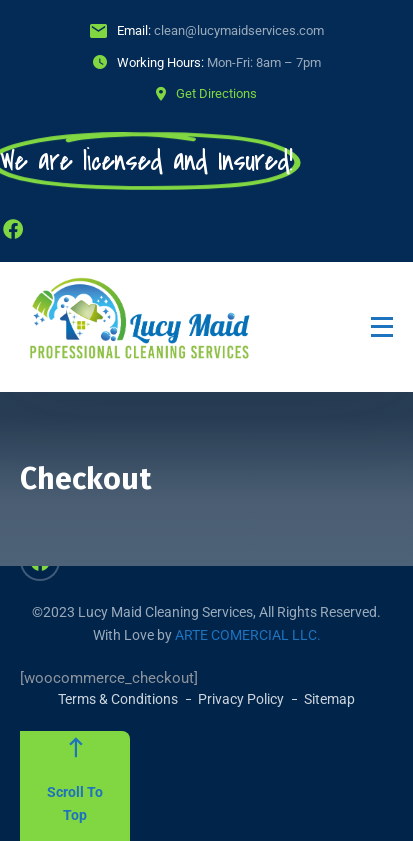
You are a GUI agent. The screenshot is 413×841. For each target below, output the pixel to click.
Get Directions (216, 93)
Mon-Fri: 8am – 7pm (264, 62)
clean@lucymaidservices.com (239, 30)
